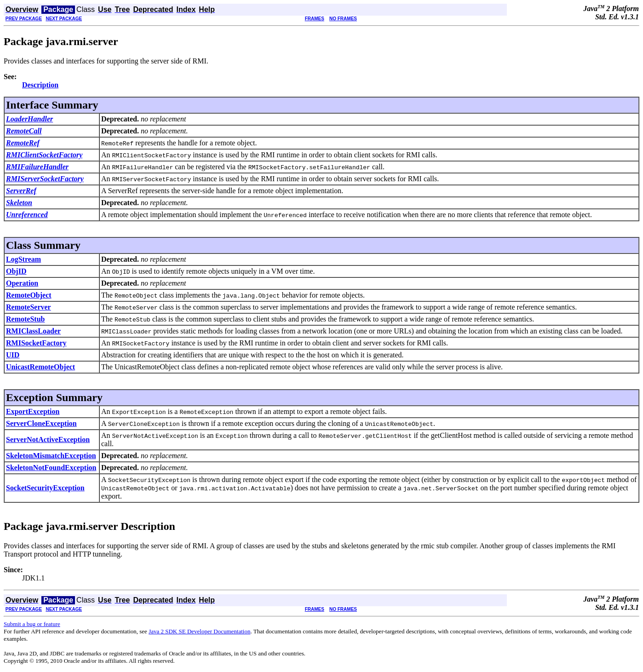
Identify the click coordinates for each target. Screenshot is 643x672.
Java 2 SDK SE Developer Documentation (199, 631)
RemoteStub (25, 319)
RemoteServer (29, 307)
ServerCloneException (41, 423)
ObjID (16, 271)
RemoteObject (29, 295)
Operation (22, 283)
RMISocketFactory (36, 343)
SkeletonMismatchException (51, 456)
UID (13, 355)
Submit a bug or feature (32, 624)
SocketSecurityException (45, 488)
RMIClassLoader (33, 331)
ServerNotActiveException (48, 439)
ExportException (33, 411)
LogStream (23, 259)
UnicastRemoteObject (40, 367)
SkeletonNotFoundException (51, 468)
